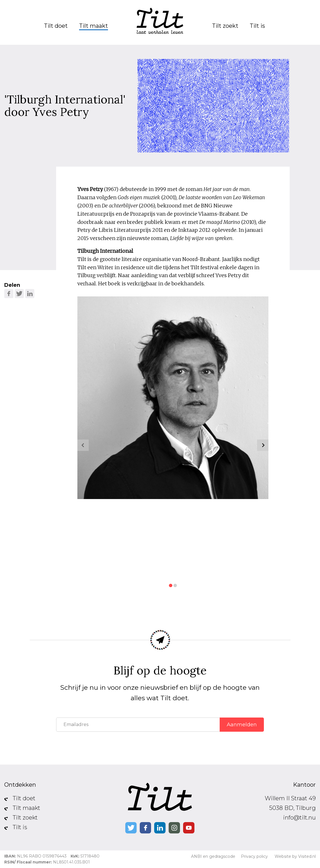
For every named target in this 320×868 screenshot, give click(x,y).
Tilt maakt (94, 26)
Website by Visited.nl (295, 856)
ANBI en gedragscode (213, 856)
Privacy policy (254, 856)
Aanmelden (242, 725)
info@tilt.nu (299, 818)
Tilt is (257, 26)
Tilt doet (56, 26)
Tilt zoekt (225, 26)
